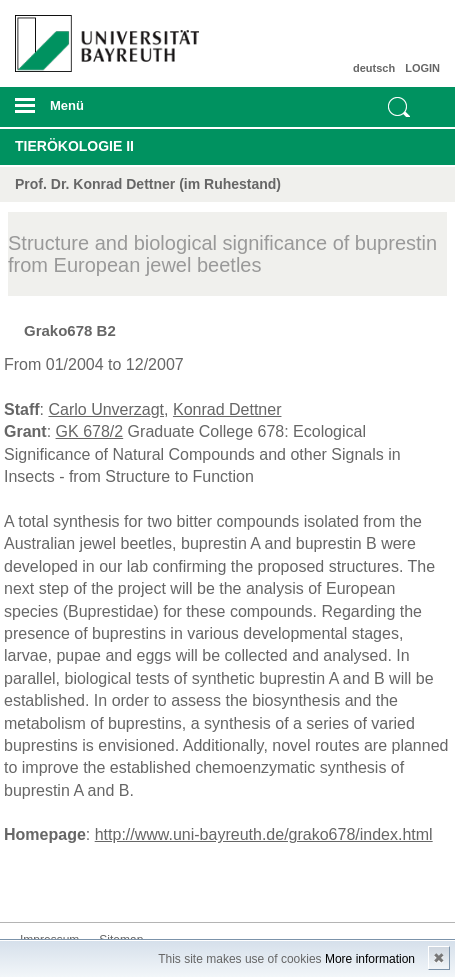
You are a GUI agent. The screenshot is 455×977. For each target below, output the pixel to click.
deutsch (374, 68)
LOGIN (422, 68)
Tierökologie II (74, 146)
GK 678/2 (90, 431)
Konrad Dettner (227, 409)
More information (370, 959)
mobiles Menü (100, 112)
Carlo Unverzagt (106, 409)
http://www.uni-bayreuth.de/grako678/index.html (264, 834)
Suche (399, 107)
